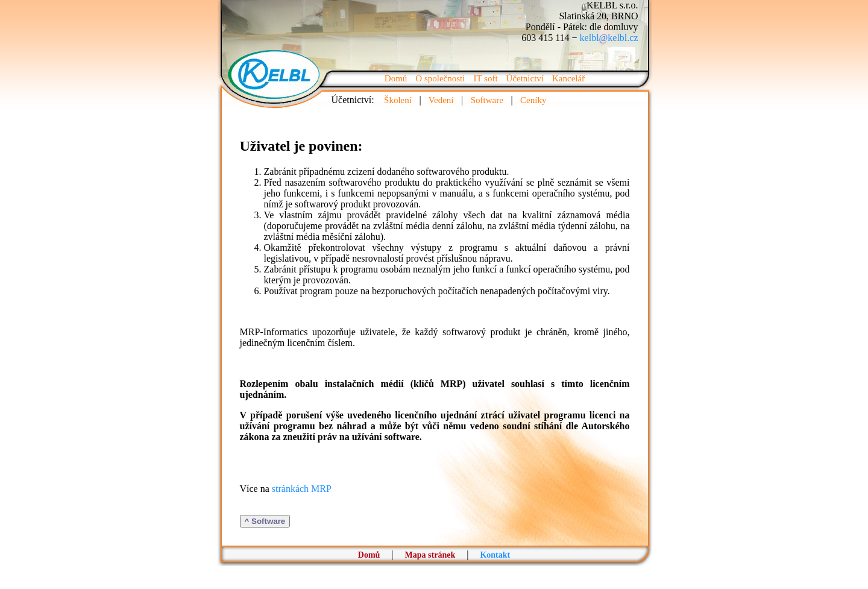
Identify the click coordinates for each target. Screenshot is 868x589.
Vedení (441, 100)
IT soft (485, 78)
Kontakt (495, 555)
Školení (398, 100)
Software (487, 100)
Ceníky (533, 100)
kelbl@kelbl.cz (609, 38)
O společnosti (440, 78)
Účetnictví (525, 78)
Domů (396, 78)
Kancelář (568, 78)
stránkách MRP (302, 489)
